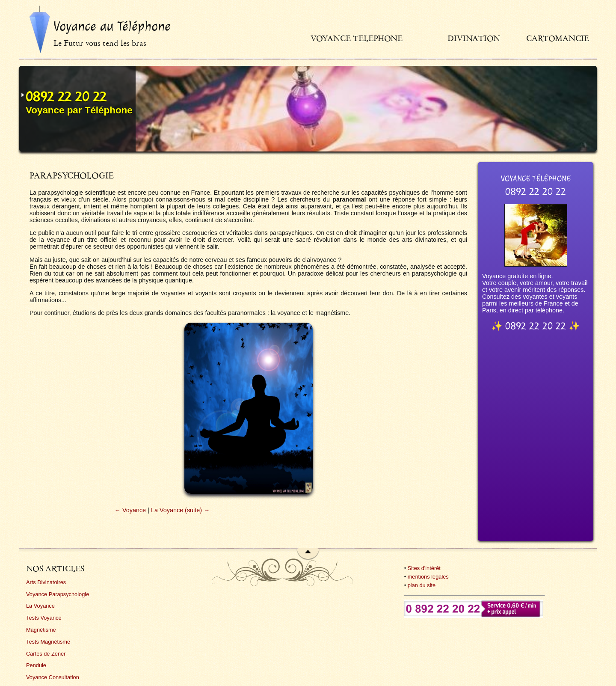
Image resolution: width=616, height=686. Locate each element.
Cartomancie (558, 38)
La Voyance (40, 606)
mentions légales (428, 577)
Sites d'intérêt (424, 568)
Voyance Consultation (53, 677)
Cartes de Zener (46, 654)
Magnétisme (41, 630)
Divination (474, 38)
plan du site (422, 585)
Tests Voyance (44, 618)
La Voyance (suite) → (181, 510)
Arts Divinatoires (46, 582)
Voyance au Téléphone (112, 26)
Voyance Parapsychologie (58, 594)
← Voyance (130, 510)
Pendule (36, 665)
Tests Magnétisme (48, 642)
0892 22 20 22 (66, 97)
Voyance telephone (357, 38)
